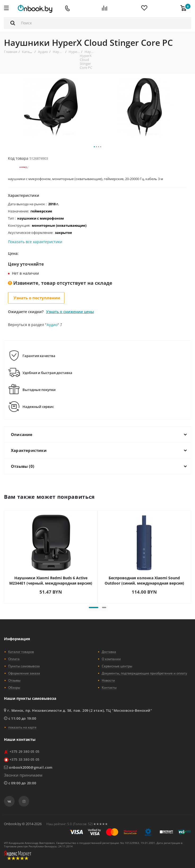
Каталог (28, 52)
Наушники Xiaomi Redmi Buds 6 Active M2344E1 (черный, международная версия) (51, 580)
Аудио (43, 52)
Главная (11, 52)
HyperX (75, 52)
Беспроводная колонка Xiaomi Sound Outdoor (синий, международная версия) (144, 580)
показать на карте (22, 727)
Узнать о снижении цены (70, 312)
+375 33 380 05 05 (25, 759)
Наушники (62, 52)
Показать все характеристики (35, 242)
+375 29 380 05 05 (25, 751)
